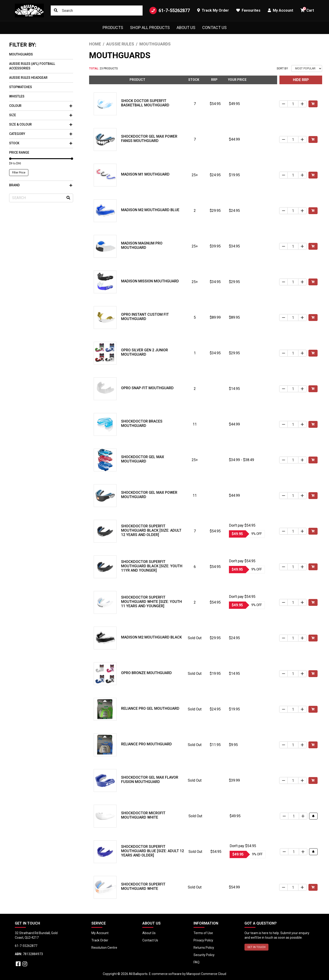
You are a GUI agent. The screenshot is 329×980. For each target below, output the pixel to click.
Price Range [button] (19, 152)
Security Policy (204, 955)
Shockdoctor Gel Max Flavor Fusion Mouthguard (150, 780)
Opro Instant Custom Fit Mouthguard (145, 317)
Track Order (100, 940)
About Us (186, 28)
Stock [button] (41, 143)
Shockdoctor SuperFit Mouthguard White (143, 886)
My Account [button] (280, 10)
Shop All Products (150, 28)
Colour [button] (41, 106)
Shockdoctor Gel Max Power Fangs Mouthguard (149, 139)
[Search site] (56, 11)
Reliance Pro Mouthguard (146, 744)
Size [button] (41, 115)
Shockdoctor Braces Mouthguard (142, 423)
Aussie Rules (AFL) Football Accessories (32, 66)
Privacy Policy (203, 940)
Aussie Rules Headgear (28, 78)
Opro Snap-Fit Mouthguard (147, 388)
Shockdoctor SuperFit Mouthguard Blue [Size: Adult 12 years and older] (153, 851)
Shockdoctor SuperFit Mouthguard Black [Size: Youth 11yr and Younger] (152, 566)
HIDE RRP (301, 80)
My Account (100, 933)
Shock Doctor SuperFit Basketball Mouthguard (145, 103)
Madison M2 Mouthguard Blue (150, 210)
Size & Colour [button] (41, 124)
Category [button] (41, 134)
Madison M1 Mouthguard (145, 174)
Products (113, 28)
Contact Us (214, 28)
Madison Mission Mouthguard (150, 281)
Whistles (17, 96)
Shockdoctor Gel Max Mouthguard (143, 459)
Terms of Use (203, 933)
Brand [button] (41, 185)
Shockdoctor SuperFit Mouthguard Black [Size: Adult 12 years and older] (151, 530)
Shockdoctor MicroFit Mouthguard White (143, 815)
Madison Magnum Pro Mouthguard (142, 245)
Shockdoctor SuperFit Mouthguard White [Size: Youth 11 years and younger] (151, 602)
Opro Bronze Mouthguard (146, 673)
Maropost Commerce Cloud (206, 974)
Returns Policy (204, 948)
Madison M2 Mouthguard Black (151, 637)
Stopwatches (21, 87)
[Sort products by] (307, 68)
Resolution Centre (104, 948)
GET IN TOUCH (256, 947)
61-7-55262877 (170, 11)
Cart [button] (307, 10)
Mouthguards (21, 54)
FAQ (196, 962)
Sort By (282, 68)
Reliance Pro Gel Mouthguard (150, 708)
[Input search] (97, 11)
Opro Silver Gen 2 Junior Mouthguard (145, 352)
